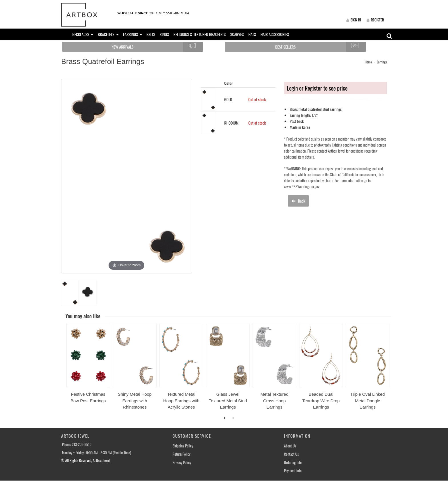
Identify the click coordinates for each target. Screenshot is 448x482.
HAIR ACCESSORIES (275, 34)
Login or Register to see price (317, 88)
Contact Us (291, 454)
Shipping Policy (183, 446)
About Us (290, 446)
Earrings (382, 62)
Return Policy (182, 454)
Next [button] (395, 370)
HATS (252, 34)
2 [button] (233, 418)
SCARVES (237, 34)
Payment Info (293, 471)
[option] (88, 365)
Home (368, 62)
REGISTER (375, 20)
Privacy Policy (182, 462)
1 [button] (225, 418)
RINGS (164, 34)
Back (298, 201)
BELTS (151, 34)
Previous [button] (62, 370)
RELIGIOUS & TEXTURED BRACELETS (200, 34)
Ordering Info (293, 462)
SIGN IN (354, 20)
